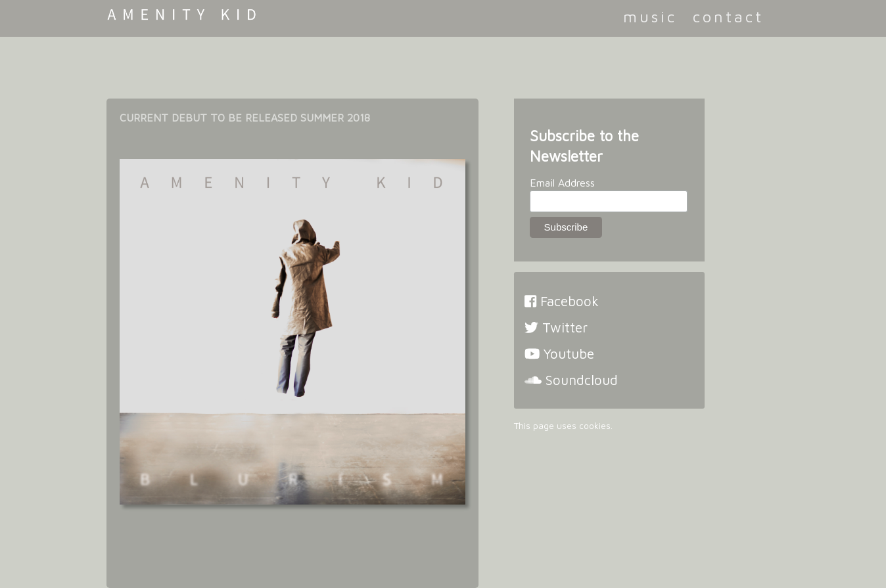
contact (728, 16)
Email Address (562, 183)
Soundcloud (571, 380)
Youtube (559, 353)
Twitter (556, 327)
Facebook (562, 301)
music (650, 16)
